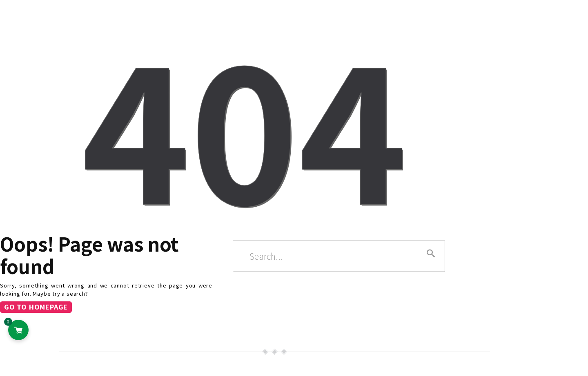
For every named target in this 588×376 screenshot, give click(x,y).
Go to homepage (36, 307)
